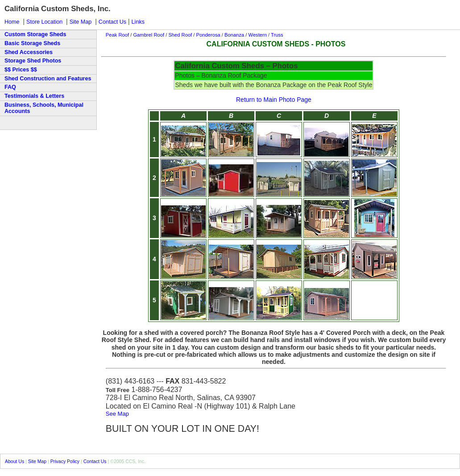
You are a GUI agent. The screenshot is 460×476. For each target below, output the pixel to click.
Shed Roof (180, 35)
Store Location (44, 22)
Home (12, 22)
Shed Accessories (29, 52)
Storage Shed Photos (33, 61)
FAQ (10, 87)
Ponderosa (208, 35)
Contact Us (112, 22)
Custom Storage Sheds (35, 34)
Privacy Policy (65, 461)
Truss (277, 35)
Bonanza (234, 35)
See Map (117, 414)
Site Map (81, 22)
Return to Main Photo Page (274, 100)
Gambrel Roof (149, 35)
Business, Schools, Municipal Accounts (44, 108)
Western (257, 35)
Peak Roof (117, 35)
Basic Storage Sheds (32, 43)
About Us (15, 461)
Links (138, 22)
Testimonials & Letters (34, 96)
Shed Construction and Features (48, 79)
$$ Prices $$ (21, 70)
